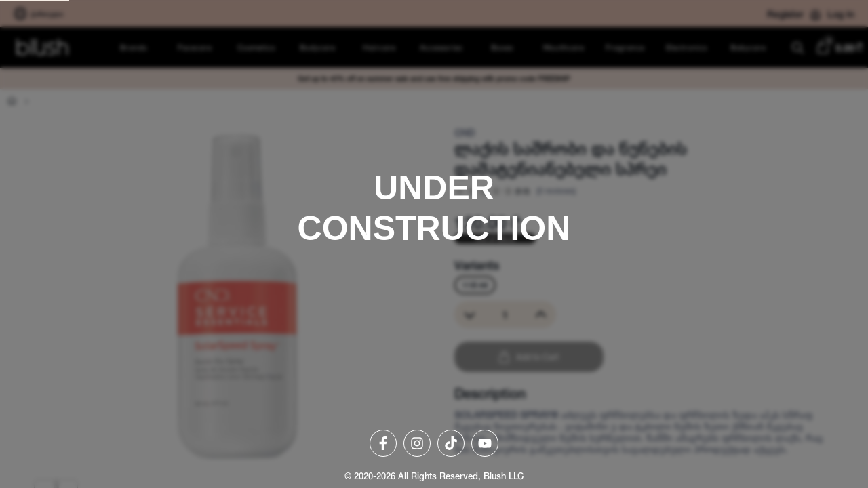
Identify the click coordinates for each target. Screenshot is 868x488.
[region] (434, 244)
